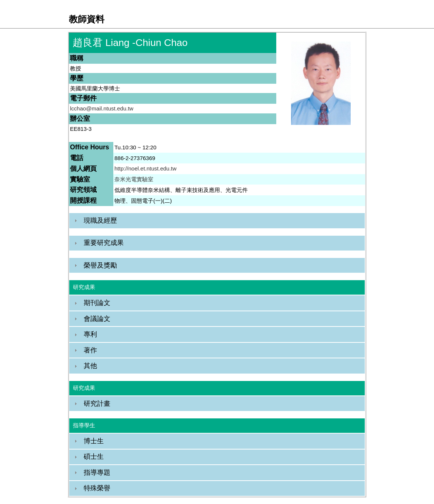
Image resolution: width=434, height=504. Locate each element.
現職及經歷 (100, 220)
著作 (90, 350)
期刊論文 (97, 303)
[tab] (217, 220)
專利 (90, 334)
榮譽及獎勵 (100, 265)
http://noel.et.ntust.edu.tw (146, 168)
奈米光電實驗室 (134, 179)
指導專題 (97, 472)
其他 (90, 366)
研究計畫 (97, 404)
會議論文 (97, 319)
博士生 (94, 441)
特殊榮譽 (97, 488)
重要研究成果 (104, 243)
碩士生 (94, 457)
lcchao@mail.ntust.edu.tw (102, 108)
